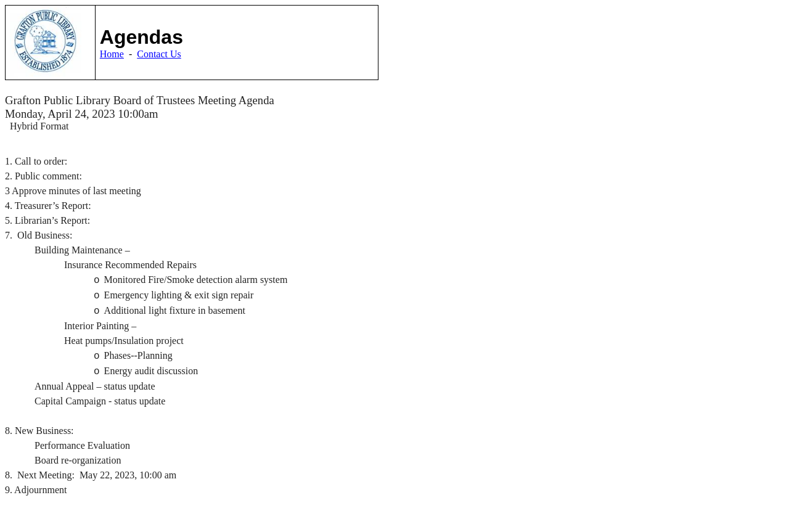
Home (112, 54)
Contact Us (159, 54)
